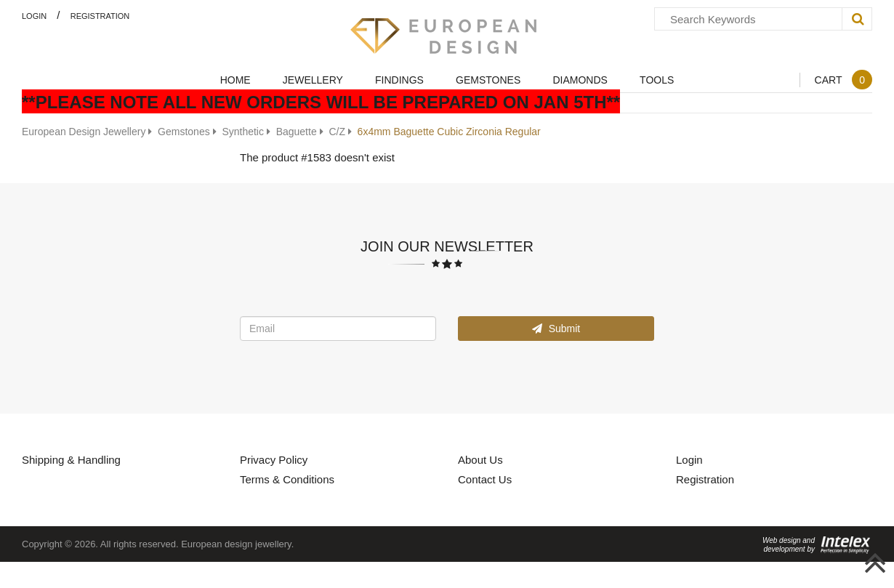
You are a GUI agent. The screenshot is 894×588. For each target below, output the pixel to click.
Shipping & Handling (71, 459)
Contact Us (485, 479)
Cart (843, 80)
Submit (556, 328)
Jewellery (313, 80)
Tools (657, 80)
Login (34, 16)
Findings (399, 80)
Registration (100, 16)
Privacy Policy (274, 459)
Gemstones (488, 80)
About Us (480, 459)
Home (235, 80)
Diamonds (580, 80)
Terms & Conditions (287, 479)
